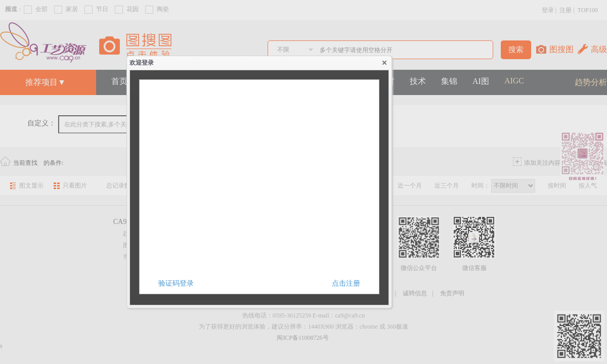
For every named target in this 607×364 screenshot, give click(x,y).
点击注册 (346, 283)
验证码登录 (176, 283)
